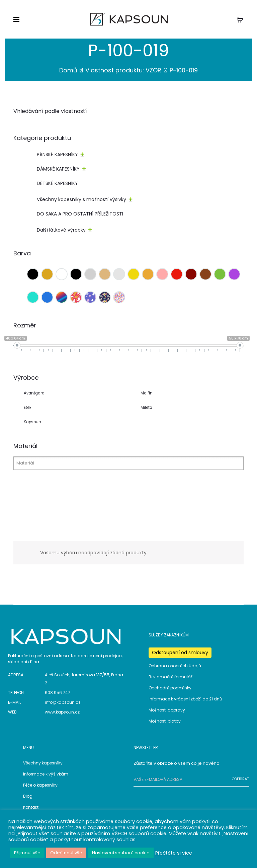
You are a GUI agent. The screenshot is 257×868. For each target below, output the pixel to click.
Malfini (147, 393)
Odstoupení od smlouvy (180, 653)
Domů (68, 71)
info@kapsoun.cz (63, 703)
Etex (28, 408)
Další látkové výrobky (61, 230)
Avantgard (34, 393)
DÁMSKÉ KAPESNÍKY (58, 169)
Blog (28, 796)
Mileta (146, 408)
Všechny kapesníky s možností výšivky (81, 200)
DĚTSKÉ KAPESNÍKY (57, 184)
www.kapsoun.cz (62, 712)
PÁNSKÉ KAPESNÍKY (57, 155)
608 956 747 (58, 693)
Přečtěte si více (174, 853)
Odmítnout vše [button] (66, 853)
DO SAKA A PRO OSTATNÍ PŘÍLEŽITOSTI (80, 214)
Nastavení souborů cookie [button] (121, 853)
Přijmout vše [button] (27, 853)
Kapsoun (32, 422)
